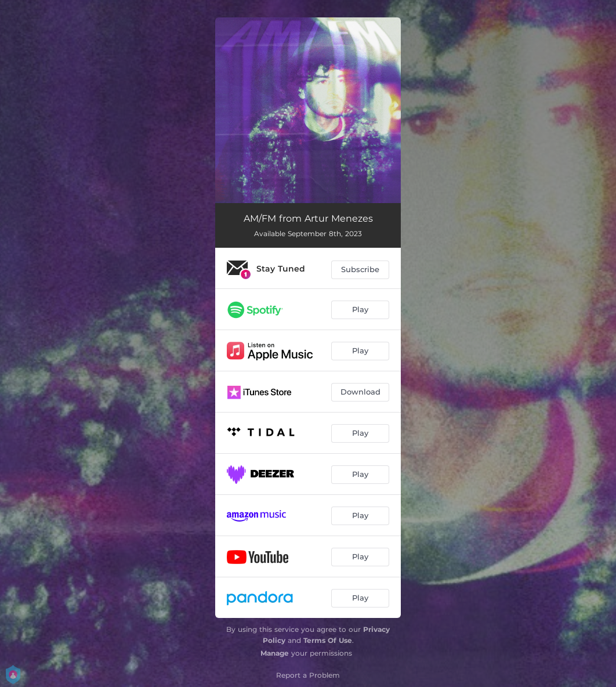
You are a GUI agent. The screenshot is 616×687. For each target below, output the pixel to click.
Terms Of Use (328, 640)
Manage (275, 653)
